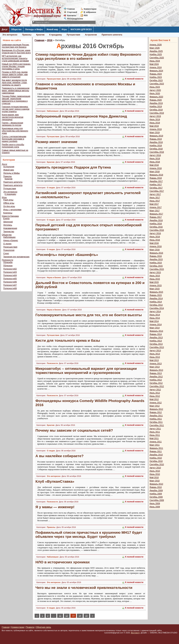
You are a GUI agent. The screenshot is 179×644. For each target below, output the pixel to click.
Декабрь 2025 (156, 51)
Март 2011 (155, 445)
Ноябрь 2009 (156, 494)
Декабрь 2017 (156, 181)
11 (60, 616)
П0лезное (8, 266)
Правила (30, 627)
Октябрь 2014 (156, 305)
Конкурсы (8, 213)
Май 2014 (154, 321)
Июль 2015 (155, 276)
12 (67, 616)
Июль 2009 (155, 504)
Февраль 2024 (156, 71)
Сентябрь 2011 (157, 425)
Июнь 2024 (155, 61)
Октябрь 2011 (156, 422)
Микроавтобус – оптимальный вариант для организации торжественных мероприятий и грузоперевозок (86, 371)
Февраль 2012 (156, 409)
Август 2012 (155, 390)
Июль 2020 (155, 94)
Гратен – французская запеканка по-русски (13, 124)
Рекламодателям (74, 19)
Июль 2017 (155, 198)
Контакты (72, 15)
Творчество (9, 232)
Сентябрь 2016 (157, 230)
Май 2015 (154, 282)
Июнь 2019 (155, 123)
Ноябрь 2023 (156, 77)
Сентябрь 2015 (157, 269)
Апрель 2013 (156, 364)
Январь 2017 (156, 217)
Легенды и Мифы (34, 29)
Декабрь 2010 (156, 455)
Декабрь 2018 (156, 142)
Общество (16, 29)
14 (80, 616)
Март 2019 (155, 133)
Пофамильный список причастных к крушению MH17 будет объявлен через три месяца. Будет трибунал (89, 534)
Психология (9, 250)
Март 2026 (155, 48)
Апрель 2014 (156, 325)
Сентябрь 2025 (157, 58)
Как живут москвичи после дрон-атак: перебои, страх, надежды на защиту (15, 83)
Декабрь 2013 (156, 338)
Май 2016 (154, 243)
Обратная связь (43, 627)
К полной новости (134, 79)
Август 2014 (155, 312)
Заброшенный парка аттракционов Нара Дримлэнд (81, 116)
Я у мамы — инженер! (55, 507)
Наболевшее (9, 237)
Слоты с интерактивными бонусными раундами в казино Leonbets (14, 139)
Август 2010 (155, 468)
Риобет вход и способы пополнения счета (13, 146)
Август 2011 (155, 429)
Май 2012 (154, 399)
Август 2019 (155, 116)
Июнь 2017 (155, 201)
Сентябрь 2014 (157, 308)
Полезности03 (10, 272)
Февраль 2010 (156, 484)
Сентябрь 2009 (157, 500)
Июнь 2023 (155, 87)
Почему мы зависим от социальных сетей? (74, 430)
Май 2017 (154, 204)
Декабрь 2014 (156, 299)
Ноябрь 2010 (156, 458)
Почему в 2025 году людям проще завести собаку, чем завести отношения (15, 75)
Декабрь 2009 (156, 491)
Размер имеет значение (56, 142)
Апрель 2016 (156, 246)
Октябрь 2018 (156, 149)
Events (6, 219)
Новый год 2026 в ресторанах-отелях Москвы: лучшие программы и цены (16, 66)
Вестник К (135, 633)
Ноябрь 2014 (156, 302)
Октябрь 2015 (156, 266)
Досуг (5, 29)
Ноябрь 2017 (156, 185)
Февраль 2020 (156, 97)
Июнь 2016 (155, 240)
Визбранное (90, 12)
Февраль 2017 (156, 214)
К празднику (56, 35)
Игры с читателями (12, 210)
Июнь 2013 (155, 357)
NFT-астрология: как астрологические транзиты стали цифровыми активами (15, 58)
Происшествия (10, 247)
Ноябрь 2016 (156, 224)
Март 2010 (155, 481)
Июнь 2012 (155, 396)
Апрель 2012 (156, 403)
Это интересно (10, 35)
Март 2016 (155, 250)
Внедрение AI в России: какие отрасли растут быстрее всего (16, 52)
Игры (64, 29)
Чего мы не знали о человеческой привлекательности (84, 588)
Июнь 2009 (155, 507)
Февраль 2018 (156, 175)
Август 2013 (155, 351)
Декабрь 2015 (156, 259)
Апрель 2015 (156, 286)
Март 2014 (155, 328)
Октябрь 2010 (156, 461)
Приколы (27, 35)
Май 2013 (154, 360)
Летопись (8, 225)
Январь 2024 (156, 74)
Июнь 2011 (155, 435)
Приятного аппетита (112, 35)
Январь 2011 (156, 451)
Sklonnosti (8, 222)
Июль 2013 (155, 354)
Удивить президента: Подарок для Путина (73, 167)
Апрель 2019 (156, 129)
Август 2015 (155, 273)
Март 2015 (155, 289)
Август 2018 (155, 155)
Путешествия (73, 35)
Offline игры (9, 203)
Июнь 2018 (155, 162)
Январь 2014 (156, 334)
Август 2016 (155, 233)
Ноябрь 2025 (156, 54)
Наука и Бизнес (11, 240)
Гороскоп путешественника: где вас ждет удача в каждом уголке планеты (16, 109)
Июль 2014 (155, 315)
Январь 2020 (156, 100)
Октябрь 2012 (156, 383)
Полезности (7, 260)
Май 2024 (154, 64)
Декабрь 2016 (156, 220)
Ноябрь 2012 (156, 380)
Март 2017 (155, 211)
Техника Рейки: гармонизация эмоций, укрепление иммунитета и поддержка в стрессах (16, 100)
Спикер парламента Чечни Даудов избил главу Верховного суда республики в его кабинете (88, 56)
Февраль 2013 (156, 370)
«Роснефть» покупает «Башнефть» (67, 255)
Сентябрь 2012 (157, 386)
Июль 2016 (155, 237)
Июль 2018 (155, 159)
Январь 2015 (156, 295)
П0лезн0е (8, 262)
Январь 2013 (156, 373)
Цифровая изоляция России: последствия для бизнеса (16, 46)
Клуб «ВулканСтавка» (55, 481)
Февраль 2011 (156, 448)
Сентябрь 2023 (157, 84)
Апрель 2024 (156, 67)
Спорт (6, 253)
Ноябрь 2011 (156, 419)
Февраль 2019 (156, 136)
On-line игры (9, 206)
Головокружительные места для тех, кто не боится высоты (89, 315)
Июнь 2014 (155, 318)
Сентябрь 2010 (157, 465)
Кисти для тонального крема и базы (68, 340)
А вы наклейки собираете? (60, 456)
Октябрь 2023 (156, 80)
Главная (71, 9)
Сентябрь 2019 (157, 113)
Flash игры (8, 200)
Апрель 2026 (156, 45)
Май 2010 (154, 478)
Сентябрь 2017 (157, 191)
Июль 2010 (155, 471)
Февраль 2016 (156, 253)
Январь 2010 (156, 487)
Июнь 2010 (155, 474)
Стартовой (72, 12)
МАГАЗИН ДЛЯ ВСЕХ (81, 29)
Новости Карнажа (10, 216)
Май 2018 (154, 165)
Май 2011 (154, 438)
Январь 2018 (156, 178)
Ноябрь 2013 (156, 341)
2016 (50, 40)
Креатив (40, 35)
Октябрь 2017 (156, 188)
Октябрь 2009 (156, 497)
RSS (86, 15)
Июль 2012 (155, 393)
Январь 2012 (156, 412)
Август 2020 (155, 90)
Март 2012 (155, 406)
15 (86, 616)
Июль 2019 (155, 120)
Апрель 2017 (156, 207)
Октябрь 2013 (156, 344)
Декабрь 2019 (156, 103)
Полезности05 (10, 279)
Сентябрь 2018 (157, 152)
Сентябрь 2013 (157, 347)
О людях (7, 244)
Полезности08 (10, 288)
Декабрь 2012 (156, 377)
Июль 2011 (155, 432)
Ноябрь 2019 (156, 107)
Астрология (91, 35)
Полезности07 (10, 285)
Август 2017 (155, 194)
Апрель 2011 (156, 442)
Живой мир (52, 29)
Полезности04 (10, 275)
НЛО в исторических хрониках (63, 562)
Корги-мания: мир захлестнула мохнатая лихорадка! (13, 117)
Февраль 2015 (156, 292)
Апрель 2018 (156, 168)
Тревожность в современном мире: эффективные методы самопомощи (16, 91)
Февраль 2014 (156, 331)
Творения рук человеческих (16, 257)
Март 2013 (155, 367)
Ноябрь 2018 (156, 146)
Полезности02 (10, 269)
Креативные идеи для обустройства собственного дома (15, 131)
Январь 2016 (156, 256)
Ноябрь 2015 (156, 263)
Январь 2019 (156, 139)
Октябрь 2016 (156, 227)
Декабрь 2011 (156, 416)
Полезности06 (10, 282)
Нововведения (10, 228)
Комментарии (90, 9)
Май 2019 (154, 126)
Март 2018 (155, 172)
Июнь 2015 (155, 279)
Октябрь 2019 (156, 110)
